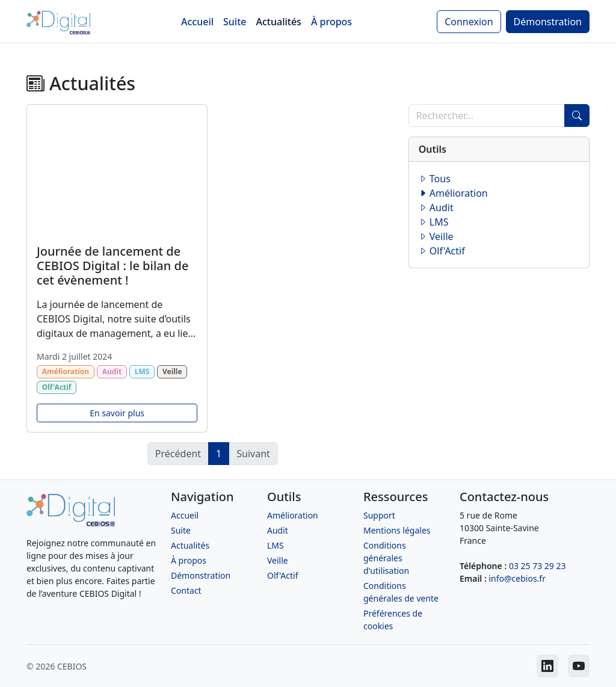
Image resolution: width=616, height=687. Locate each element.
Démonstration (548, 22)
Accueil (197, 22)
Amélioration (453, 193)
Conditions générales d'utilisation (386, 558)
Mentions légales (397, 530)
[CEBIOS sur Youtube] (579, 666)
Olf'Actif (442, 251)
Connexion (469, 22)
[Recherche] (487, 116)
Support (379, 515)
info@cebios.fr (517, 578)
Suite (235, 22)
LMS (434, 222)
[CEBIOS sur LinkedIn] (547, 666)
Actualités (279, 22)
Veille (436, 236)
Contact (186, 590)
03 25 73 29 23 (537, 566)
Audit (436, 208)
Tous (435, 179)
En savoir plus (117, 413)
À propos (331, 22)
